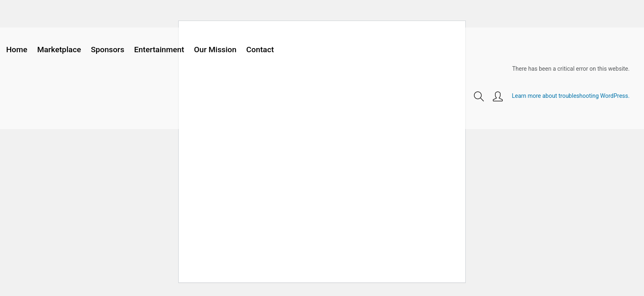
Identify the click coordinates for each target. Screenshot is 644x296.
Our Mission (215, 50)
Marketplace (59, 50)
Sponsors (107, 50)
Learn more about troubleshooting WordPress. (571, 96)
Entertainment (159, 50)
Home (17, 50)
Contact (260, 50)
